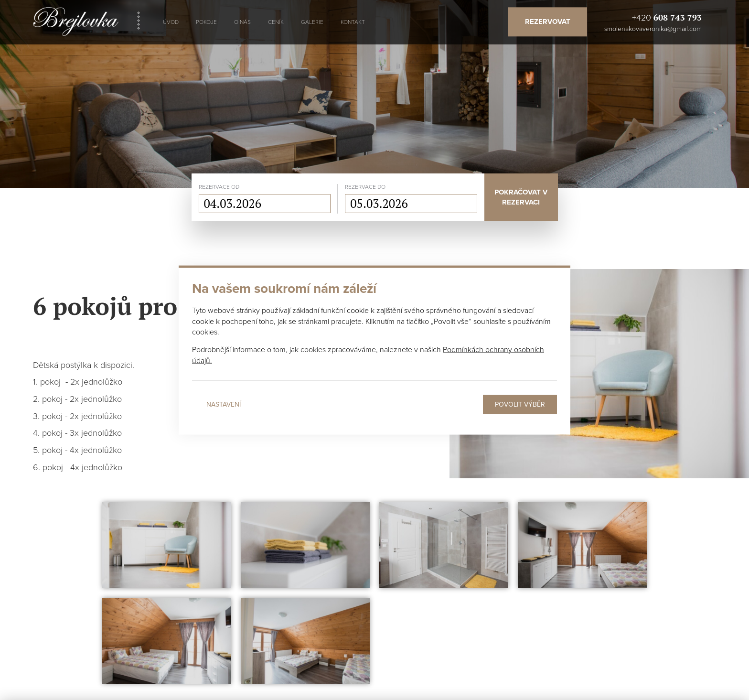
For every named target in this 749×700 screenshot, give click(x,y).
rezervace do (365, 187)
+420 (667, 17)
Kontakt (353, 22)
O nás (242, 22)
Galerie (312, 22)
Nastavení (224, 404)
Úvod (171, 22)
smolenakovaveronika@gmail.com (653, 29)
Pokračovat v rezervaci (521, 197)
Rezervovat (548, 22)
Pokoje (206, 22)
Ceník (276, 22)
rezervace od (219, 187)
